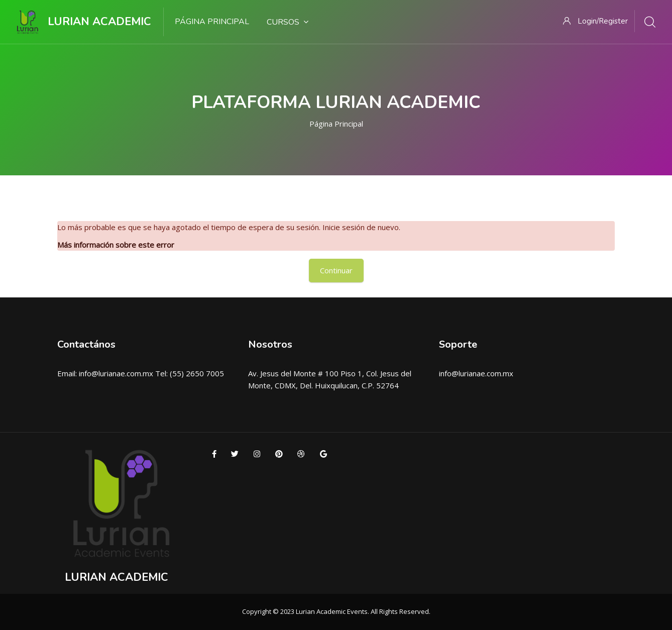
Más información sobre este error (116, 245)
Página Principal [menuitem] (212, 22)
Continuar (336, 270)
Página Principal (336, 124)
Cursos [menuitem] (288, 22)
